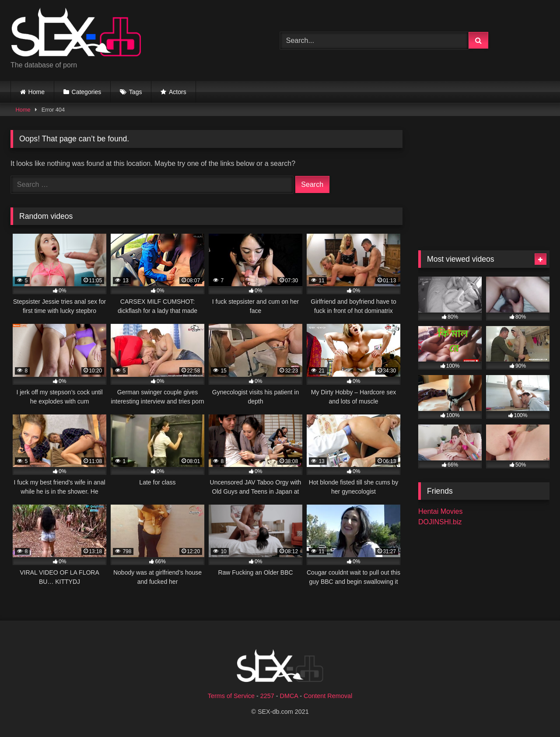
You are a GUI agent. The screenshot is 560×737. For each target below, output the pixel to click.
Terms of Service (231, 696)
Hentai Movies (440, 511)
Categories (87, 92)
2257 (267, 696)
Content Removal (328, 696)
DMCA (289, 696)
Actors (178, 92)
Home (37, 92)
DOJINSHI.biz (440, 522)
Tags (136, 92)
